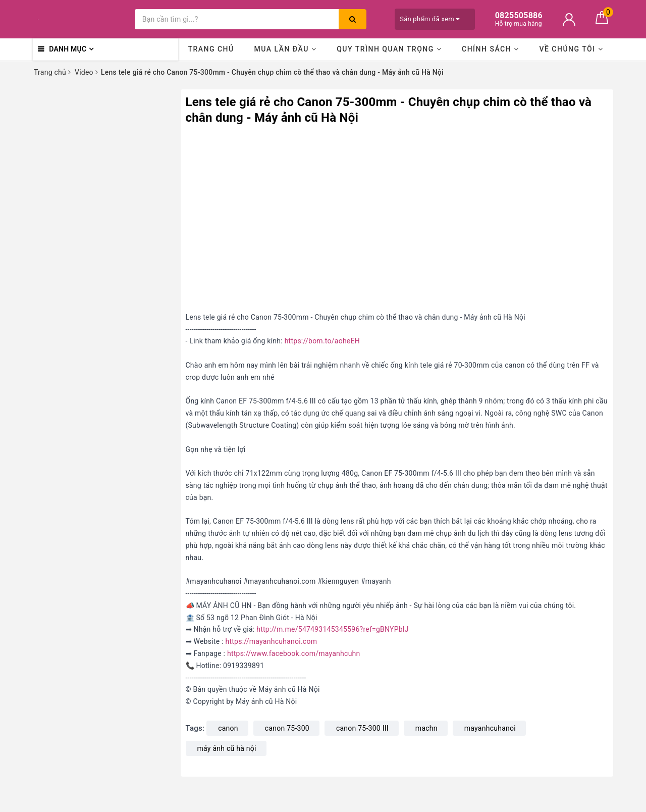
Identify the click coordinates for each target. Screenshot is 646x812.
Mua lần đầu (285, 49)
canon (228, 728)
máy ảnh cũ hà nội (227, 748)
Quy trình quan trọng (389, 49)
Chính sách (491, 49)
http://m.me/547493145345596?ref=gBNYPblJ (332, 629)
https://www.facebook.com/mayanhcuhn (294, 653)
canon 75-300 (287, 728)
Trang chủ (211, 49)
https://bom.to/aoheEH (322, 341)
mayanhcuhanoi (490, 728)
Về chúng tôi (571, 49)
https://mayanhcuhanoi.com (271, 641)
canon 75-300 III (362, 728)
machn (426, 728)
